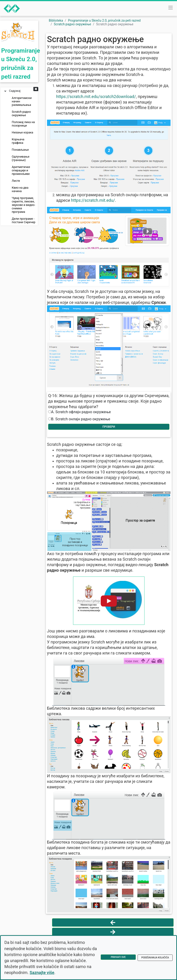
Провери (109, 427)
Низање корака (22, 132)
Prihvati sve (118, 957)
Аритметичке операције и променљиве (21, 170)
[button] (36, 89)
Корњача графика (18, 141)
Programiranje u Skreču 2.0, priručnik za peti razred (104, 20)
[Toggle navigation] (171, 8)
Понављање (20, 150)
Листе (16, 181)
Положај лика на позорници (23, 124)
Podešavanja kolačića (155, 958)
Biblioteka (56, 20)
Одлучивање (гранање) (21, 158)
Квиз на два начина (20, 189)
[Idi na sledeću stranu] (113, 932)
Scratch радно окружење (21, 113)
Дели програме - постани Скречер (24, 220)
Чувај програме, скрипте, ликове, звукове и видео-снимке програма (24, 205)
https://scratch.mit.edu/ (93, 200)
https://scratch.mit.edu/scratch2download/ (96, 97)
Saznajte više (42, 973)
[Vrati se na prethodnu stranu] (113, 922)
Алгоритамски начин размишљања (22, 101)
